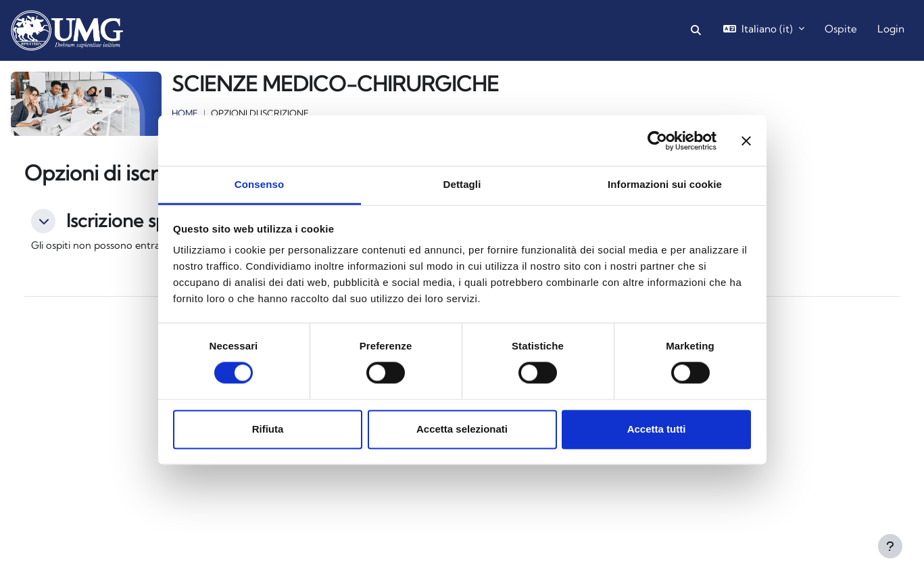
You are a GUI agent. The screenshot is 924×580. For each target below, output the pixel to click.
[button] (696, 31)
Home (185, 113)
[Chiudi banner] (746, 141)
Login (891, 29)
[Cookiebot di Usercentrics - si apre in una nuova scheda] (657, 141)
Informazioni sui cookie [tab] (665, 184)
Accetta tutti (657, 429)
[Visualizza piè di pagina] (890, 546)
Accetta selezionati (462, 429)
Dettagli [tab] (462, 184)
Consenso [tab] (259, 184)
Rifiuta (268, 429)
